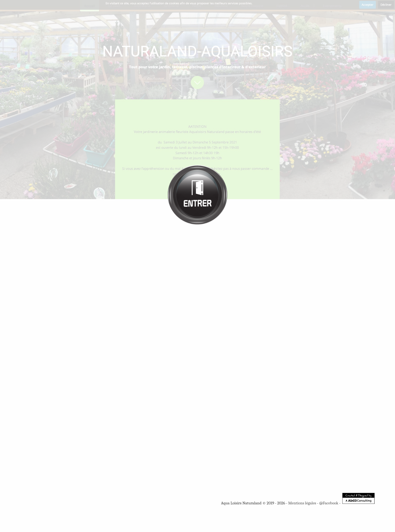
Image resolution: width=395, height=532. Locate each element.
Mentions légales (302, 503)
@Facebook (329, 503)
